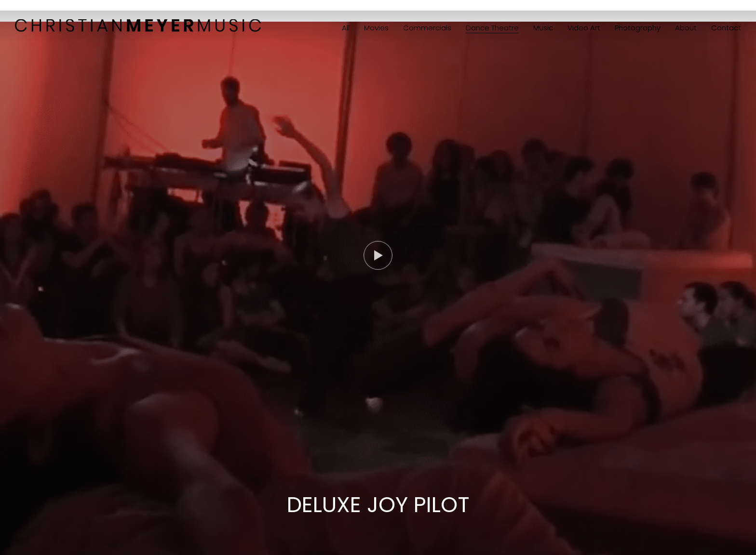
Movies (376, 28)
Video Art (584, 28)
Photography (638, 28)
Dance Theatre (492, 28)
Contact (726, 28)
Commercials (427, 28)
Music (543, 28)
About (686, 28)
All (346, 28)
